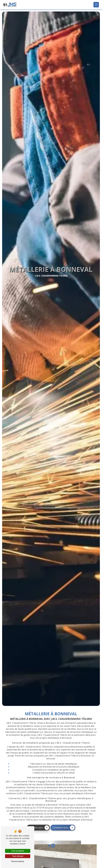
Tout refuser (18, 856)
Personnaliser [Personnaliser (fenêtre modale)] (18, 861)
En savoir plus (39, 816)
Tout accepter (18, 851)
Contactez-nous (64, 816)
